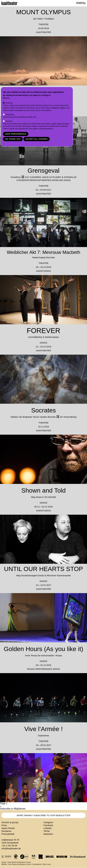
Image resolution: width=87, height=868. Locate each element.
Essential (9, 103)
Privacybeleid (8, 834)
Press (4, 825)
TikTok (47, 831)
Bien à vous (47, 864)
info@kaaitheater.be (11, 848)
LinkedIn (48, 828)
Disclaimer (7, 831)
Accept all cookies (37, 139)
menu (81, 3)
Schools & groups (10, 822)
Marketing (10, 115)
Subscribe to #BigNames (13, 809)
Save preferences (16, 134)
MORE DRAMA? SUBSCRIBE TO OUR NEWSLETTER (43, 815)
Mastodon (48, 834)
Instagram (48, 822)
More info (6, 98)
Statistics (9, 121)
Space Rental (8, 828)
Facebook (48, 825)
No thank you (13, 139)
